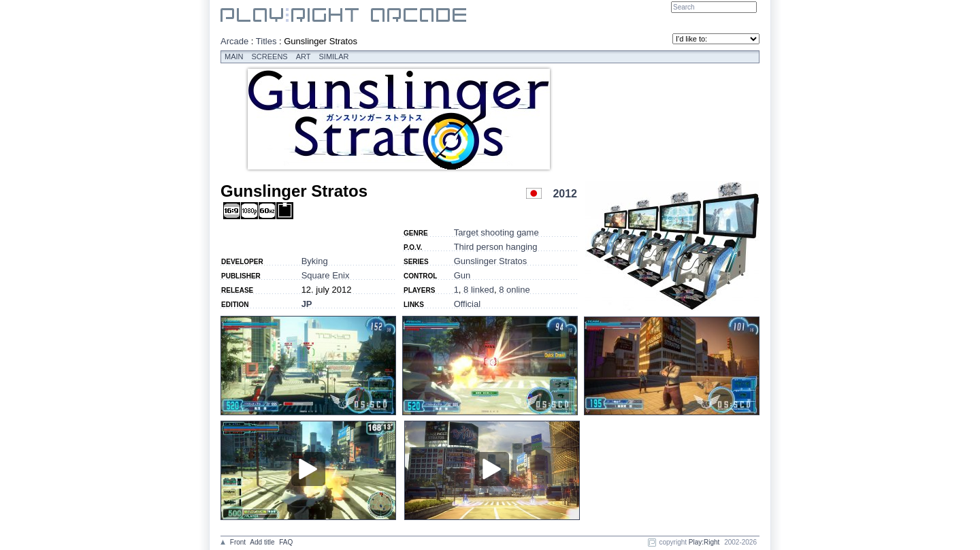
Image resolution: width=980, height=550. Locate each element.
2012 (565, 194)
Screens (270, 56)
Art (304, 56)
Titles (266, 41)
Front (238, 542)
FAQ (286, 542)
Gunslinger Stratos (491, 261)
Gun (462, 275)
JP (307, 304)
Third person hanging (496, 247)
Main (234, 56)
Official (468, 304)
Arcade (234, 41)
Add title (262, 542)
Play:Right (704, 542)
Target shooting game (496, 232)
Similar (334, 56)
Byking (315, 261)
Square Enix (326, 275)
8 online (514, 290)
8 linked (479, 290)
